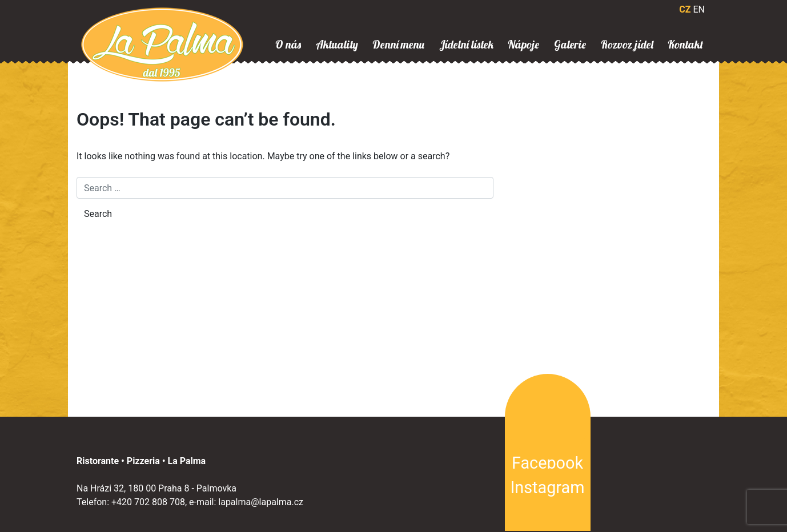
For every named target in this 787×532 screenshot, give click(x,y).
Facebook (547, 463)
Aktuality (337, 45)
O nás (288, 45)
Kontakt (685, 45)
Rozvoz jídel (627, 45)
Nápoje (523, 45)
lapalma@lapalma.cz (261, 502)
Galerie (570, 45)
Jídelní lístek (466, 45)
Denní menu (398, 45)
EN (699, 9)
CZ (685, 9)
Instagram (548, 487)
